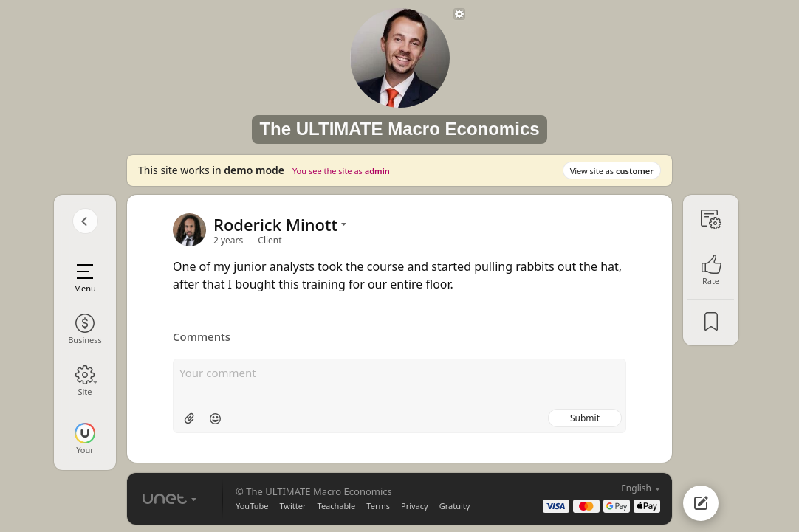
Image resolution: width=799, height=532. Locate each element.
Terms (378, 506)
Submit (585, 418)
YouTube (252, 506)
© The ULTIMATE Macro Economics (314, 491)
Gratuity (455, 506)
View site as (612, 171)
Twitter (292, 506)
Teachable (337, 506)
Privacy (415, 506)
